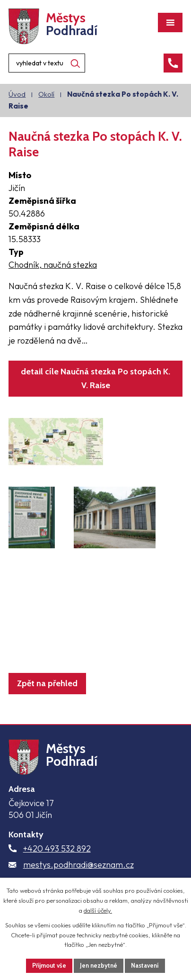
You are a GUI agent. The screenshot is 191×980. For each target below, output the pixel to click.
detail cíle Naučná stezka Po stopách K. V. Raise (95, 378)
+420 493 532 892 (57, 848)
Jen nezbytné (99, 965)
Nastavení (145, 965)
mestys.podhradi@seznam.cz (78, 865)
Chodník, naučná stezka (53, 265)
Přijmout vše (49, 965)
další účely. (98, 910)
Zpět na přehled (47, 683)
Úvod (17, 94)
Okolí (46, 94)
